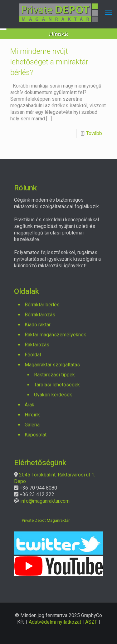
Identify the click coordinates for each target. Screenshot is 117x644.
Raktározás (37, 345)
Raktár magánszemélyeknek (55, 335)
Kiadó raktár (38, 325)
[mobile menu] (109, 13)
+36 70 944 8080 (38, 488)
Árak (29, 405)
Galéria (32, 425)
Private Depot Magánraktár (46, 520)
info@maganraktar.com (45, 501)
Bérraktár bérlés (42, 305)
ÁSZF (91, 622)
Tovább (94, 133)
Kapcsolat (36, 435)
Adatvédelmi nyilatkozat (55, 622)
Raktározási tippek (54, 375)
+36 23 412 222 (37, 494)
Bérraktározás (40, 315)
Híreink (32, 415)
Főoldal (33, 355)
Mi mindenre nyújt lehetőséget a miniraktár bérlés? (49, 62)
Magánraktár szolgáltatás (52, 365)
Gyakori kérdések (53, 395)
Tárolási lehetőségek (57, 385)
